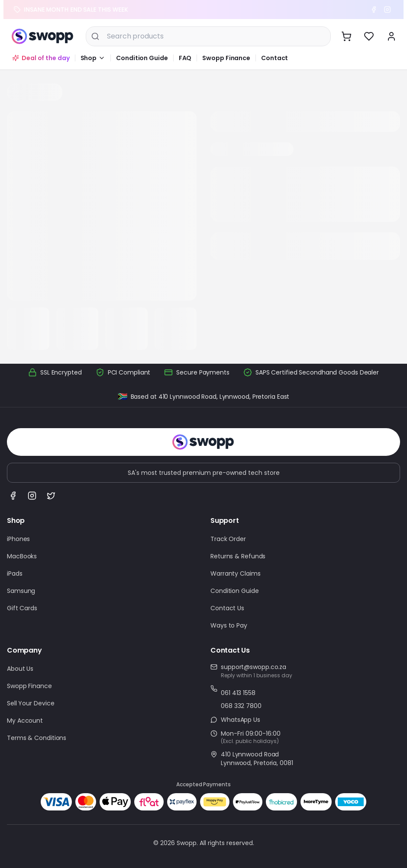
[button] (93, 58)
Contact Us (227, 608)
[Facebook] (377, 10)
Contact (275, 58)
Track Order (228, 539)
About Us (20, 669)
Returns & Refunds (238, 556)
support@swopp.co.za (254, 667)
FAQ (185, 58)
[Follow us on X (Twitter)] (51, 496)
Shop (89, 58)
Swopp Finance (226, 58)
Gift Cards (22, 608)
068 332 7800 (241, 706)
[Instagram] (391, 10)
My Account (25, 721)
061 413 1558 (238, 693)
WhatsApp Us (241, 720)
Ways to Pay (229, 625)
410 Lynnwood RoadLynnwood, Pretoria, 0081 (257, 759)
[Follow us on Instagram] (32, 496)
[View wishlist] (369, 36)
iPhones (18, 539)
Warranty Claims (236, 573)
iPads (15, 573)
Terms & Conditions (37, 738)
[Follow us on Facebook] (13, 496)
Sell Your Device (31, 703)
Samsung (21, 591)
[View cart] (346, 36)
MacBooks (22, 556)
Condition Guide (142, 58)
